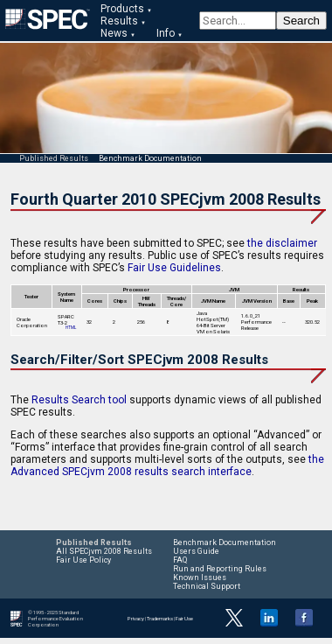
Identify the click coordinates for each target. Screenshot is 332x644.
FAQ (180, 560)
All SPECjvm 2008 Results (104, 551)
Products (122, 9)
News (114, 33)
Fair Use (184, 618)
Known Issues (200, 577)
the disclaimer (282, 243)
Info (166, 33)
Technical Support (207, 586)
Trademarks (160, 618)
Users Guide (196, 551)
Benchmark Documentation (150, 158)
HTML (71, 328)
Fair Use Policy (83, 560)
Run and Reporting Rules (220, 569)
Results (119, 21)
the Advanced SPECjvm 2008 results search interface (167, 465)
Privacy (136, 618)
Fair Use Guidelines (174, 268)
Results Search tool (79, 400)
